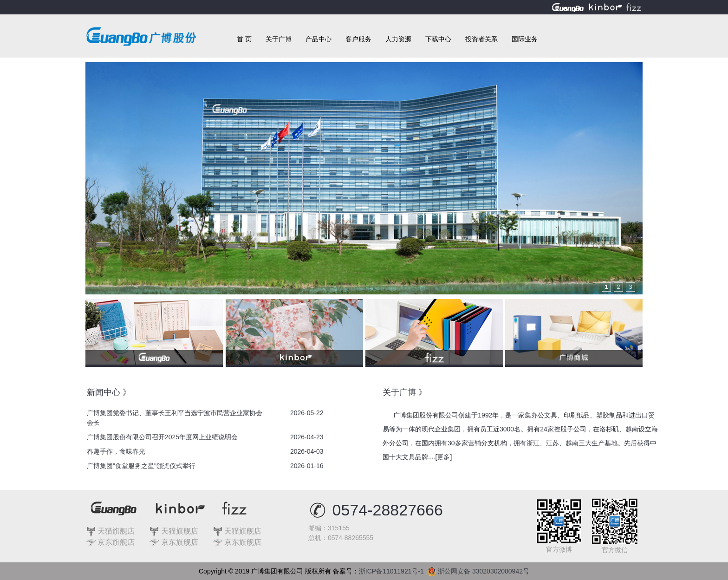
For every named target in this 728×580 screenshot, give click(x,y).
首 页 (244, 39)
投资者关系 (481, 39)
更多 (443, 457)
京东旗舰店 (110, 542)
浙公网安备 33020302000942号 (478, 569)
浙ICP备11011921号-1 (393, 571)
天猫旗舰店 (110, 531)
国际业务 (525, 39)
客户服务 (358, 39)
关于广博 (279, 39)
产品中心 (318, 39)
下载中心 (438, 39)
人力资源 (398, 39)
